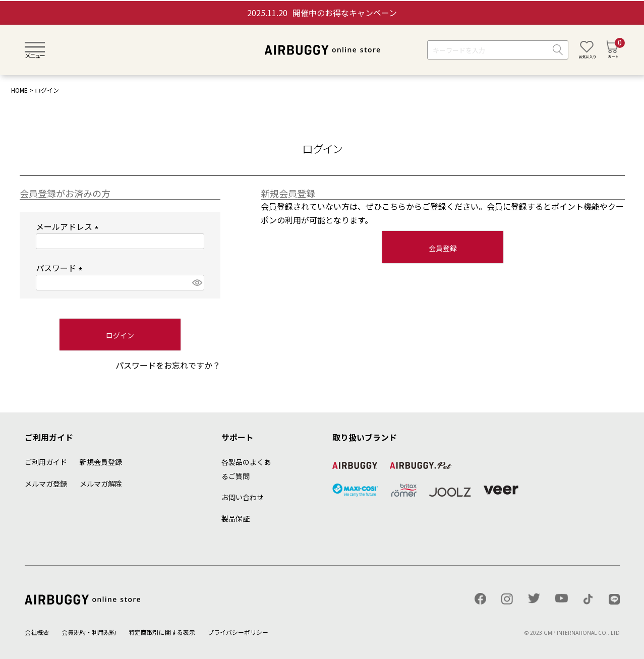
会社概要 (37, 632)
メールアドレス (69, 226)
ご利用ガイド (46, 462)
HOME (19, 90)
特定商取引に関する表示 (162, 632)
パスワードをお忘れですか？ (168, 365)
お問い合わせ (243, 497)
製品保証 (236, 518)
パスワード (61, 268)
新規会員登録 (101, 462)
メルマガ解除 (101, 484)
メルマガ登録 (46, 484)
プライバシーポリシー (238, 632)
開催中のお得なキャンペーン (322, 13)
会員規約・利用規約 (89, 632)
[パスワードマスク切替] (196, 283)
